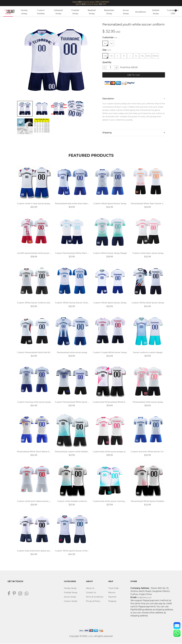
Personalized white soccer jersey (72, 353)
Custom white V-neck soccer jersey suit (34, 204)
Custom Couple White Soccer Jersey (110, 353)
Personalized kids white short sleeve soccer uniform (72, 204)
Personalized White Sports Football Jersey (148, 502)
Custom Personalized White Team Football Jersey (72, 253)
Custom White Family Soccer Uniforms (72, 303)
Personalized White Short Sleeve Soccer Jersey (34, 452)
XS (111, 56)
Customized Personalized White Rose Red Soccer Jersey (110, 402)
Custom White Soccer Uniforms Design (34, 303)
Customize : (110, 37)
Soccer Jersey (126, 12)
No (106, 44)
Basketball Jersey (109, 12)
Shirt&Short (141, 12)
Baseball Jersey (92, 12)
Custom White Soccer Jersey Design (110, 253)
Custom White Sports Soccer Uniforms (72, 551)
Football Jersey (75, 12)
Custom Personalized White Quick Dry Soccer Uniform (72, 402)
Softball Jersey (156, 12)
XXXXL (155, 56)
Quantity (107, 62)
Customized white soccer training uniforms (110, 502)
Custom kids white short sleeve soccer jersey (34, 551)
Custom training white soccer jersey (34, 402)
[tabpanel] (56, 60)
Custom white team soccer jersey (148, 253)
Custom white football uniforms (72, 502)
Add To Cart (134, 75)
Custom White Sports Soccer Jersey (110, 204)
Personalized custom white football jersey (72, 452)
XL (136, 56)
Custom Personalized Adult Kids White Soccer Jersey (34, 353)
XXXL (149, 56)
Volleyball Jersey (58, 12)
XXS (106, 56)
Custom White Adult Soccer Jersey (148, 303)
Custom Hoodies (41, 12)
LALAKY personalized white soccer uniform (34, 253)
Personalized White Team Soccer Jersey (148, 204)
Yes (111, 43)
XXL (142, 56)
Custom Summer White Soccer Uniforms (148, 452)
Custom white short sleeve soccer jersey (34, 502)
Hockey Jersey (24, 12)
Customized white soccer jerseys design (110, 452)
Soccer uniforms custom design (148, 353)
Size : (107, 50)
